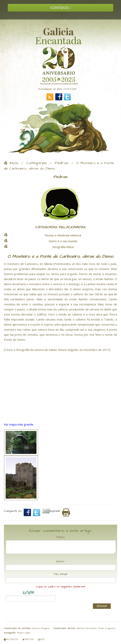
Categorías (37, 163)
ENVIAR (102, 606)
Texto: (60, 537)
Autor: (60, 562)
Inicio (14, 163)
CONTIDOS (60, 8)
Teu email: (60, 574)
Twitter (28, 639)
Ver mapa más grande (19, 424)
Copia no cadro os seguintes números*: (61, 587)
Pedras (62, 163)
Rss (41, 639)
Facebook (11, 639)
